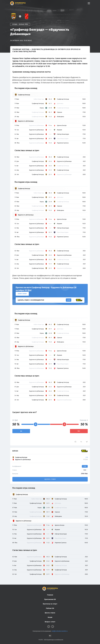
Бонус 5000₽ (22, 294)
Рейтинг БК (50, 608)
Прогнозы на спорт (50, 604)
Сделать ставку (50, 479)
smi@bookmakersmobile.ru (60, 631)
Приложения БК (50, 599)
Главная (50, 595)
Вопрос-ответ (50, 622)
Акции (50, 617)
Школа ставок (50, 613)
